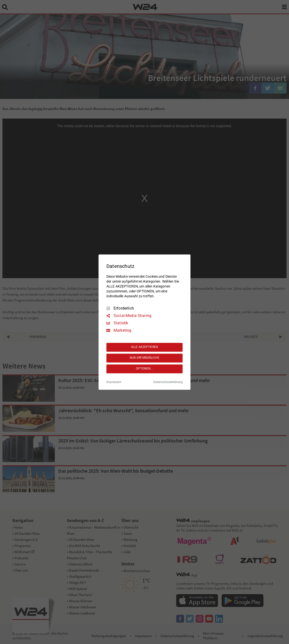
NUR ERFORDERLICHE (144, 358)
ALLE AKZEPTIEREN (144, 347)
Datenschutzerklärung (168, 382)
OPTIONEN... (144, 369)
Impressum (114, 382)
